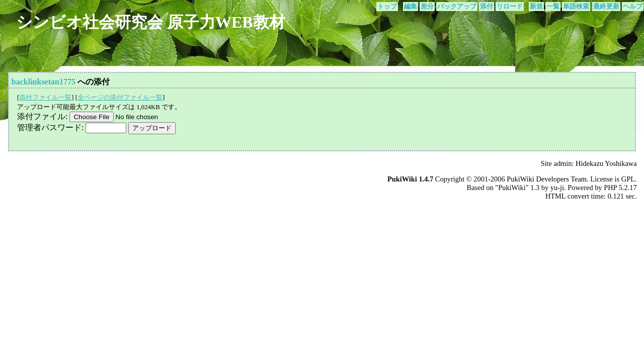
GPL (628, 179)
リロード (510, 7)
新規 (536, 7)
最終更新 (606, 7)
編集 (411, 7)
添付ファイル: (42, 116)
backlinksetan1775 (44, 82)
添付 (487, 7)
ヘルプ (633, 7)
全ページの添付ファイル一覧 (120, 98)
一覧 (553, 7)
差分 (427, 7)
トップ (387, 7)
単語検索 (576, 7)
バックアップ (457, 7)
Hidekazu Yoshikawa (606, 163)
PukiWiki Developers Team (547, 179)
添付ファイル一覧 (45, 98)
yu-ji (557, 188)
